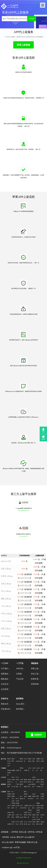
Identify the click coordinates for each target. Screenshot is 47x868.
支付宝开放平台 (34, 780)
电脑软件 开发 (30, 797)
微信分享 (21, 785)
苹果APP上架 (32, 842)
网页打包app (21, 760)
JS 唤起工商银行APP (42, 796)
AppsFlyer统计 (30, 785)
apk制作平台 (21, 823)
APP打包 (31, 832)
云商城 (26, 770)
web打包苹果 (17, 816)
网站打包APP (9, 760)
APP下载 (42, 769)
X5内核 (38, 787)
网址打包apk (42, 807)
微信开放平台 (30, 781)
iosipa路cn (34, 807)
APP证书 (34, 769)
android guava (30, 823)
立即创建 (32, 19)
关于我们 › (5, 669)
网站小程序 (13, 760)
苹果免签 (21, 769)
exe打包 (17, 847)
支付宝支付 (34, 785)
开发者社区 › (6, 709)
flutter (17, 799)
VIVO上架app (6, 621)
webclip (13, 837)
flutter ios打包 (22, 807)
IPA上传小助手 (8, 842)
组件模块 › (20, 709)
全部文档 (9, 774)
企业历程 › (5, 689)
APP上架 (26, 760)
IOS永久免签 (42, 760)
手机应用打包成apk (26, 815)
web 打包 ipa (17, 823)
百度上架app (6, 584)
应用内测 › (35, 684)
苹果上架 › (35, 669)
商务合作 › (5, 704)
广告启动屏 (17, 785)
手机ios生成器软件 (9, 815)
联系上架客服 (23, 45)
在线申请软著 (24, 578)
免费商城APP (38, 760)
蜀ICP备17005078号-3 (23, 863)
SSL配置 (38, 769)
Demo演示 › (21, 704)
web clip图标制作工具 (13, 795)
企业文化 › (5, 684)
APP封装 (5, 837)
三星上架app (6, 651)
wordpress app (7, 847)
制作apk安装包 (13, 815)
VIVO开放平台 (17, 780)
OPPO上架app (6, 614)
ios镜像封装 (26, 807)
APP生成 (39, 832)
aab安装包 (34, 760)
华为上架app (6, 591)
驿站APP (20, 837)
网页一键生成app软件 (26, 795)
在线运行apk (34, 816)
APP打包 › (20, 669)
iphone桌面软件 (34, 796)
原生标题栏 (9, 785)
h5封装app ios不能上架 (30, 814)
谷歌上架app (6, 569)
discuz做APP (30, 837)
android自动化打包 (34, 822)
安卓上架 (23, 832)
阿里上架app (6, 629)
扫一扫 (13, 787)
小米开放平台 (21, 781)
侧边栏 (26, 787)
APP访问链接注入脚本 (17, 804)
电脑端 (13, 770)
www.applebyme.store (23, 511)
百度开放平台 (38, 781)
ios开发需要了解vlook (38, 822)
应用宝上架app (7, 576)
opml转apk (30, 807)
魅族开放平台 (26, 781)
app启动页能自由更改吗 (13, 804)
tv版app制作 (42, 823)
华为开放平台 (9, 781)
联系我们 (5, 727)
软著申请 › (35, 679)
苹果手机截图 (20, 842)
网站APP (38, 797)
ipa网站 (9, 824)
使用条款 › (5, 674)
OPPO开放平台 (13, 780)
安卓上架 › (35, 674)
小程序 (17, 770)
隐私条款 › (5, 679)
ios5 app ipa (22, 816)
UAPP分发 (9, 765)
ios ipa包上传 (26, 823)
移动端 (9, 770)
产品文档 (20, 679)
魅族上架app (6, 599)
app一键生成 (21, 797)
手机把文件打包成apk (38, 814)
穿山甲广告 (42, 785)
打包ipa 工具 (13, 823)
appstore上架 (6, 561)
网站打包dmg (30, 760)
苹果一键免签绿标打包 (9, 795)
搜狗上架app (6, 644)
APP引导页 (9, 807)
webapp (17, 761)
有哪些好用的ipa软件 (38, 806)
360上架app (5, 636)
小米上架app (6, 606)
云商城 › (19, 674)
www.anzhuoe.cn (23, 536)
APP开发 (15, 832)
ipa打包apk (42, 816)
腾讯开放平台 (42, 781)
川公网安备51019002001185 (23, 858)
